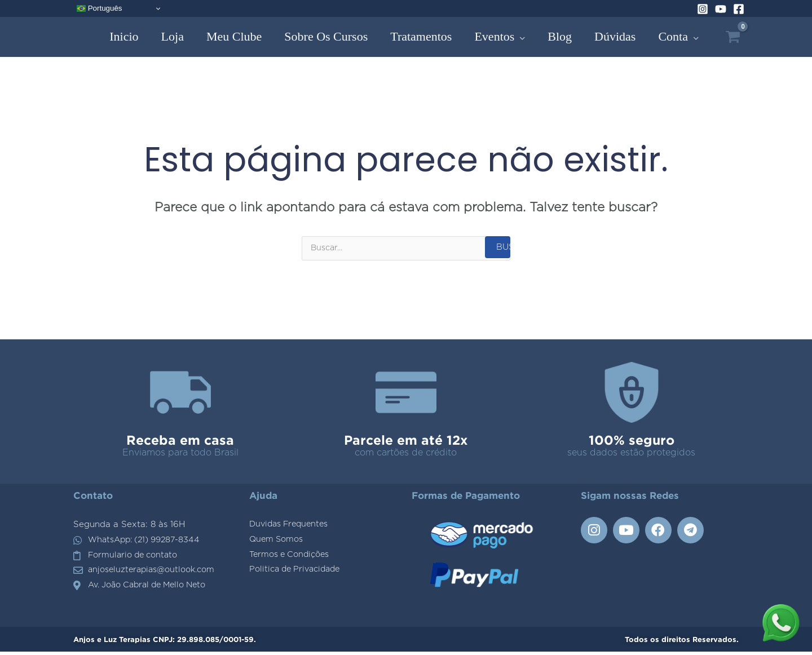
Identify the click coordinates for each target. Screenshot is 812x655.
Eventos (494, 36)
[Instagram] (703, 9)
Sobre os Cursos (326, 36)
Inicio (124, 36)
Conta (673, 36)
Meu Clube (234, 36)
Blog (560, 36)
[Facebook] (739, 9)
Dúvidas (615, 36)
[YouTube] (721, 9)
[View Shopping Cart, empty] (733, 37)
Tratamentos (421, 36)
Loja (173, 36)
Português (99, 8)
